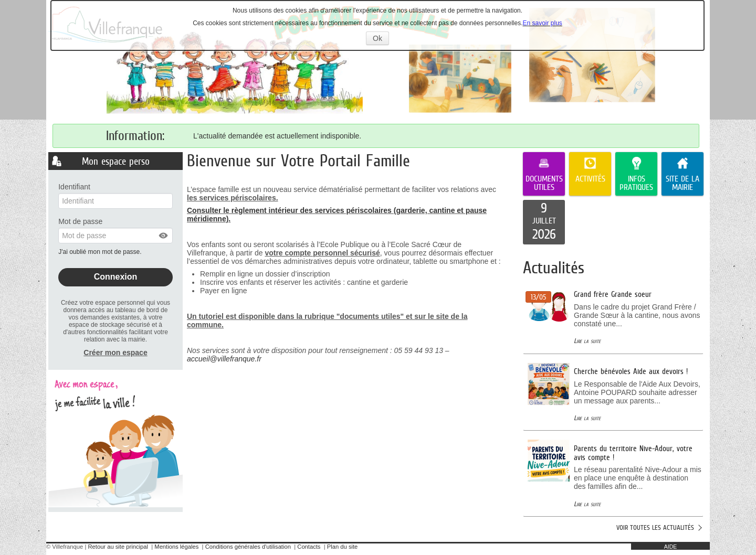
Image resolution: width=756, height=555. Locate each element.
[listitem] (544, 222)
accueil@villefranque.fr (224, 359)
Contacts (309, 547)
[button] (164, 236)
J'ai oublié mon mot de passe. (101, 252)
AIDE (671, 547)
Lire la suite (587, 341)
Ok (381, 39)
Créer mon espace (115, 353)
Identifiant (74, 187)
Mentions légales (176, 547)
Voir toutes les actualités (655, 527)
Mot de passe (80, 221)
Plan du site (342, 547)
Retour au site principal (118, 547)
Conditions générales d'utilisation (248, 547)
